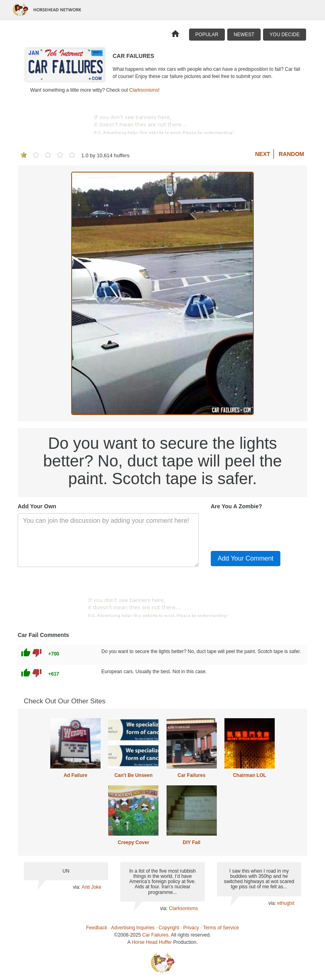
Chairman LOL (250, 775)
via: (77, 887)
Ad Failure (75, 775)
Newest (244, 35)
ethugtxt (286, 903)
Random (291, 154)
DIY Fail (191, 842)
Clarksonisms (144, 90)
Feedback (97, 928)
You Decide (285, 35)
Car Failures (191, 775)
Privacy (191, 928)
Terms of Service (221, 928)
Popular (207, 35)
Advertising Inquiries (133, 928)
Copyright (169, 928)
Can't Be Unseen (133, 775)
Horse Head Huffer (152, 942)
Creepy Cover (134, 842)
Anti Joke (92, 887)
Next (262, 154)
